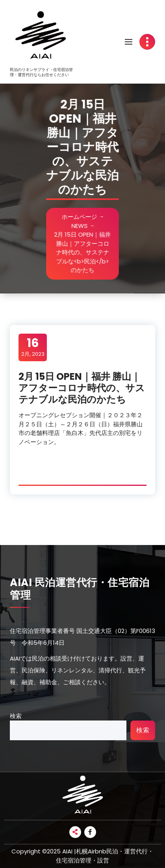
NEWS (84, 226)
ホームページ (84, 217)
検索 (16, 716)
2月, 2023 (33, 347)
